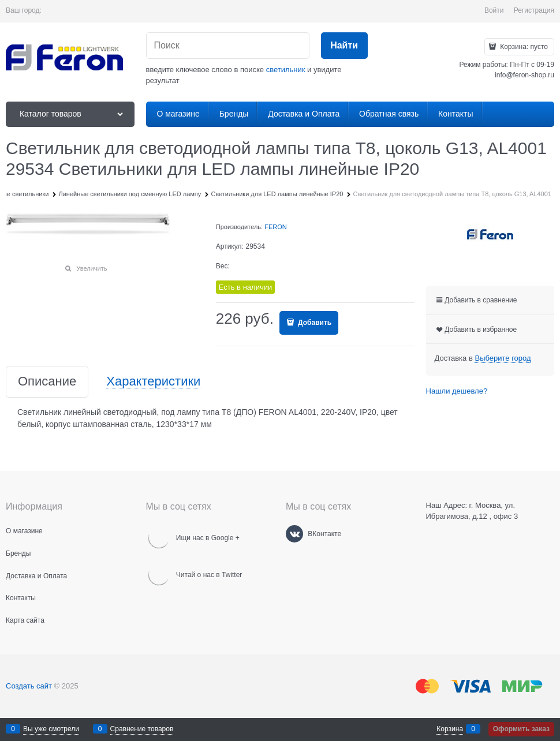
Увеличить (92, 268)
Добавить (314, 323)
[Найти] (344, 46)
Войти (494, 10)
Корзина (450, 729)
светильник (286, 70)
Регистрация (534, 10)
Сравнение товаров (142, 729)
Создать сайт (29, 686)
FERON (276, 227)
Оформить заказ (521, 729)
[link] (503, 358)
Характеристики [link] (153, 382)
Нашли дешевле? (457, 391)
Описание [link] (47, 382)
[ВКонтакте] (294, 534)
